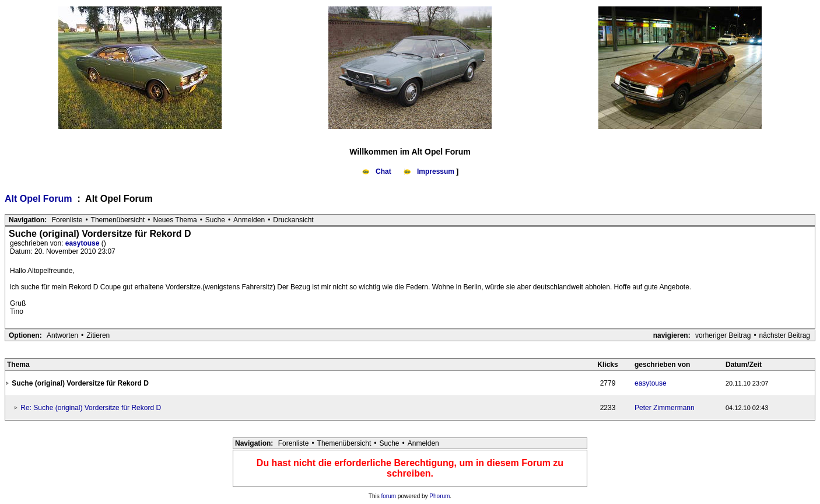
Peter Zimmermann (665, 408)
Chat (377, 171)
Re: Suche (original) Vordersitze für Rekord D (91, 408)
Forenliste (67, 220)
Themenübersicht (118, 220)
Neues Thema (175, 220)
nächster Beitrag (785, 335)
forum (389, 496)
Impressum (430, 171)
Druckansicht (293, 220)
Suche (215, 220)
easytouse (83, 243)
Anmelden (249, 220)
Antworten (62, 335)
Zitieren (98, 335)
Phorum (439, 496)
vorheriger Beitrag (723, 335)
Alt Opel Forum (40, 199)
